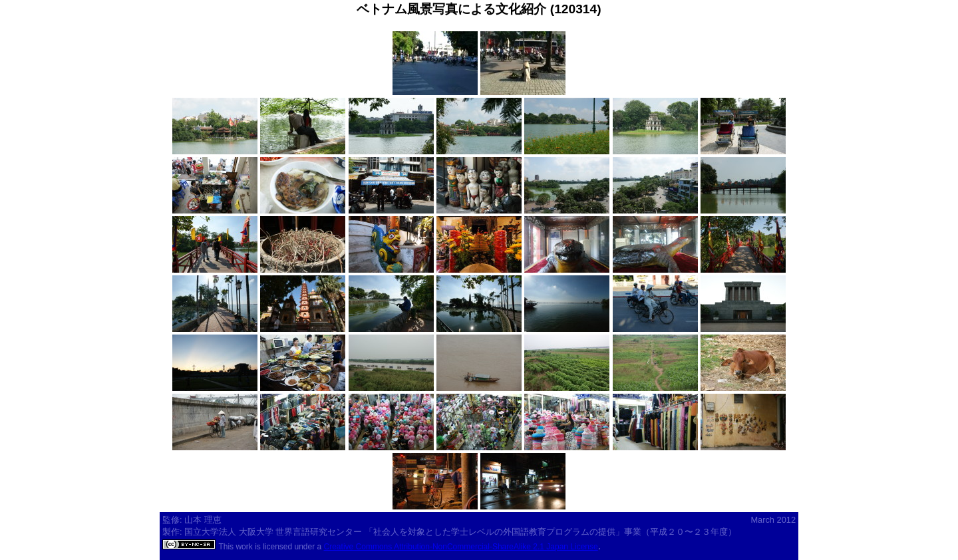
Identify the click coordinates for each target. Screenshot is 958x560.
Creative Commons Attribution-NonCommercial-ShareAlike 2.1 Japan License (461, 547)
